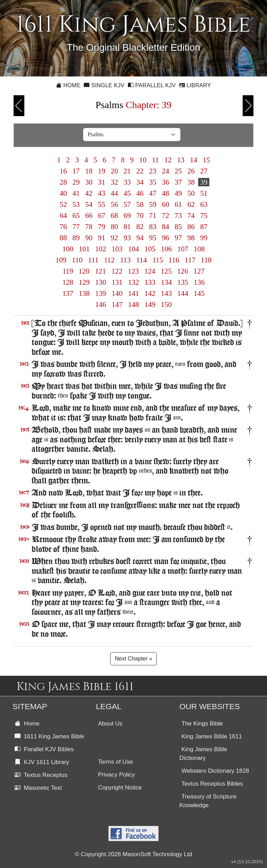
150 (167, 305)
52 (63, 204)
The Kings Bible (202, 724)
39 (204, 182)
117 (190, 260)
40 (63, 193)
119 (68, 271)
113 (125, 260)
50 (191, 193)
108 (199, 249)
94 (140, 238)
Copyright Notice (120, 788)
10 (143, 160)
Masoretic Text (38, 788)
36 (165, 182)
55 (102, 204)
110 (77, 260)
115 (158, 260)
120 (84, 271)
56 (114, 204)
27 (204, 171)
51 (204, 193)
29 (76, 182)
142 (150, 293)
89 (76, 238)
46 (140, 193)
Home (68, 85)
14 (194, 160)
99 (204, 238)
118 (206, 260)
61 (178, 204)
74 (191, 216)
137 (68, 293)
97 (178, 238)
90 (89, 238)
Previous (19, 106)
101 (84, 249)
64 (63, 216)
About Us (110, 724)
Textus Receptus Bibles (212, 784)
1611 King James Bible (49, 736)
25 (178, 171)
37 (178, 182)
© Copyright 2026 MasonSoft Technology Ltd (133, 854)
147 (117, 305)
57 (127, 204)
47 (153, 193)
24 (165, 171)
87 (204, 227)
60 (165, 204)
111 (93, 260)
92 (114, 238)
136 (199, 282)
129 (84, 282)
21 (127, 171)
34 (140, 182)
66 (89, 216)
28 (63, 182)
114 (142, 260)
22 (140, 171)
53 (76, 204)
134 (167, 282)
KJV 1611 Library (42, 762)
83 (153, 227)
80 (114, 227)
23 (153, 171)
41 (76, 193)
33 (127, 182)
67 (102, 216)
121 (100, 271)
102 (101, 249)
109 (61, 260)
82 (140, 227)
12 (168, 160)
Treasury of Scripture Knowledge (208, 801)
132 (133, 282)
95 (153, 238)
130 (101, 282)
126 (183, 271)
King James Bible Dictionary (203, 754)
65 (76, 216)
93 (127, 238)
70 (140, 216)
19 (102, 171)
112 (109, 260)
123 (133, 271)
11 (156, 160)
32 (114, 182)
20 (114, 171)
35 (153, 182)
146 (101, 305)
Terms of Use (115, 762)
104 (133, 249)
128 (68, 282)
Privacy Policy (116, 775)
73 (178, 216)
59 (153, 204)
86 (191, 227)
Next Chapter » (133, 659)
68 (114, 216)
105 (150, 249)
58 (140, 204)
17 (76, 171)
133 (150, 282)
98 (191, 238)
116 (174, 260)
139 (101, 293)
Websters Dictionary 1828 (215, 771)
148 (133, 305)
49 (178, 193)
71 (153, 216)
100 (68, 249)
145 (199, 293)
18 (89, 171)
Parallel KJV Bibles (44, 749)
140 (117, 293)
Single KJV (104, 85)
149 (150, 305)
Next (248, 106)
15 (207, 160)
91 (102, 238)
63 (204, 204)
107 (183, 249)
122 (117, 271)
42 (89, 193)
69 (127, 216)
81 (127, 227)
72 (165, 216)
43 (102, 193)
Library (195, 85)
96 (165, 238)
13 (181, 160)
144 (183, 293)
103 (117, 249)
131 (117, 282)
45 (127, 193)
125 (166, 271)
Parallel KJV (152, 85)
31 (102, 182)
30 (89, 182)
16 (63, 171)
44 (114, 193)
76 (63, 227)
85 (178, 227)
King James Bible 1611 (212, 736)
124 (150, 271)
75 (204, 216)
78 (89, 227)
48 (165, 193)
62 (191, 204)
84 (165, 227)
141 (133, 293)
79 (102, 227)
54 (89, 204)
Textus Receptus (41, 775)
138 (84, 293)
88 (63, 238)
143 (167, 293)
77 (76, 227)
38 (191, 182)
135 (183, 282)
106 (167, 249)
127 (199, 271)
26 (191, 171)
